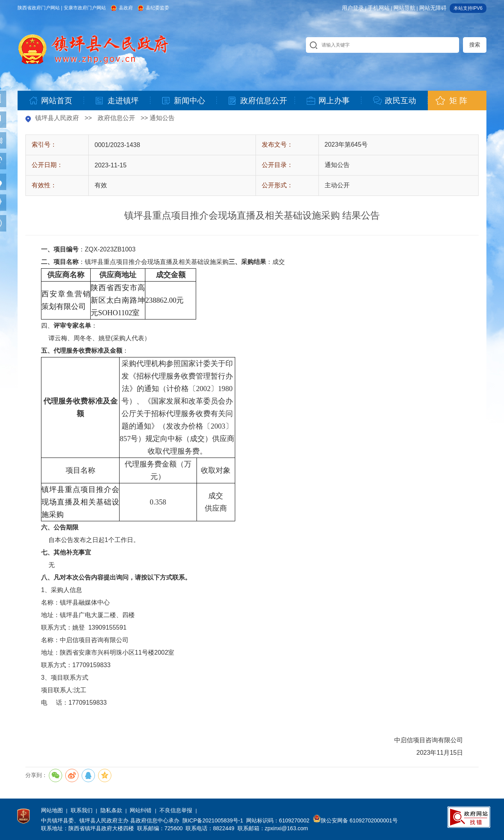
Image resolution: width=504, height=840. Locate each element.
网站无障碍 (433, 8)
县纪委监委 (157, 8)
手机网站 (379, 8)
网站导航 (404, 8)
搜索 (475, 45)
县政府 (126, 8)
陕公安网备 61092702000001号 (355, 820)
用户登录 (353, 8)
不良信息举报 (176, 810)
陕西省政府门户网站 (39, 8)
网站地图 (52, 810)
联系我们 (82, 810)
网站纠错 (141, 810)
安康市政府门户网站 (85, 8)
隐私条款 (111, 810)
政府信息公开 (116, 118)
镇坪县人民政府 (57, 118)
